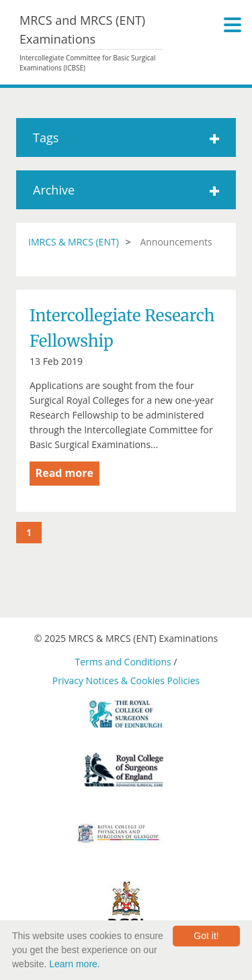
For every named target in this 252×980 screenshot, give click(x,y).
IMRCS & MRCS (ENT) (74, 242)
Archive (126, 190)
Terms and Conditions (123, 662)
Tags (126, 138)
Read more (65, 473)
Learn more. (74, 964)
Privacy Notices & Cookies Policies (126, 680)
